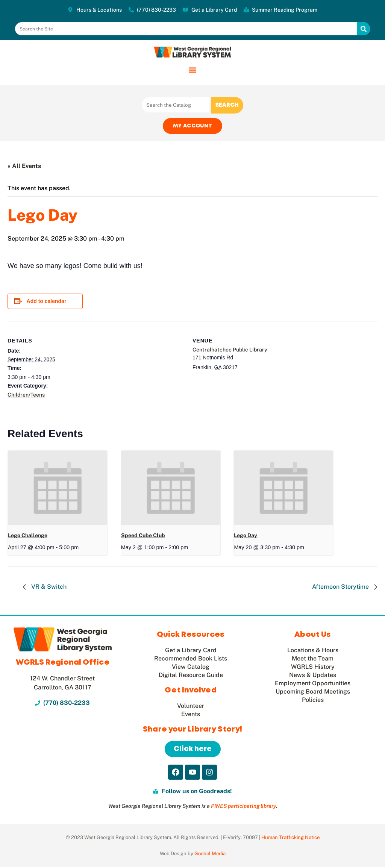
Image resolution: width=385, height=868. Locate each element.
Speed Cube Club (143, 536)
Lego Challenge (28, 536)
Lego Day (246, 536)
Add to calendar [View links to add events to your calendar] (47, 302)
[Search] (363, 29)
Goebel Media (210, 855)
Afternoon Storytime (341, 588)
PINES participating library (243, 807)
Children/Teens (26, 395)
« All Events (24, 167)
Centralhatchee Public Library (230, 350)
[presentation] (58, 489)
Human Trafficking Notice (290, 838)
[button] (193, 70)
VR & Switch (48, 588)
